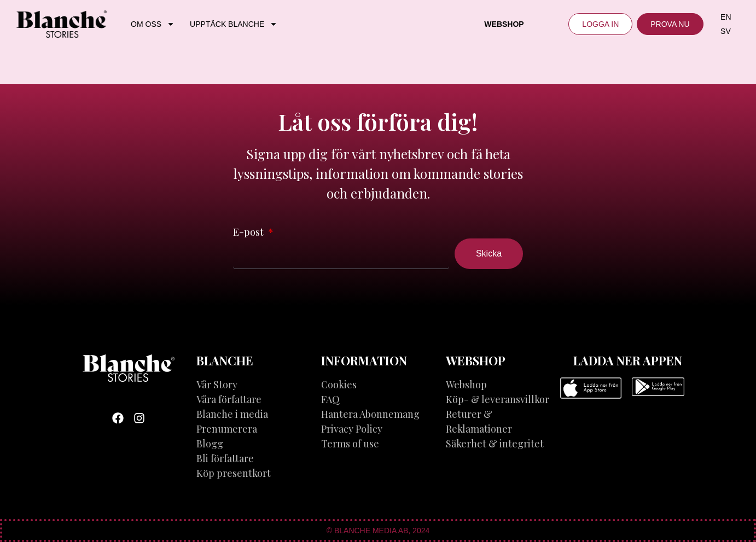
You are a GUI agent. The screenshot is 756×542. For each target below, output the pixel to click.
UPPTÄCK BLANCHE (234, 24)
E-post (249, 232)
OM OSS (153, 24)
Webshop (504, 24)
